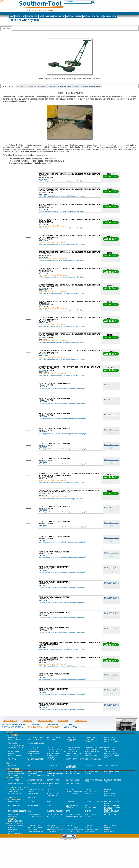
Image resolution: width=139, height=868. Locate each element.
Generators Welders (56, 752)
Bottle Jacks (71, 737)
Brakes (50, 802)
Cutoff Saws (14, 752)
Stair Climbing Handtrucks (110, 795)
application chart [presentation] (91, 86)
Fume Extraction (112, 772)
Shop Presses (33, 815)
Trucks (11, 797)
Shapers (12, 832)
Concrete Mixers (73, 750)
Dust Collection (35, 772)
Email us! (53, 10)
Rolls (30, 811)
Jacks (49, 792)
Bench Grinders (15, 802)
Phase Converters (112, 805)
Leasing (27, 720)
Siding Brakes (72, 756)
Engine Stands (14, 739)
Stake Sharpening (35, 832)
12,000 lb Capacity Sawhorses (16, 791)
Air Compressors (16, 748)
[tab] (6, 28)
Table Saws (51, 832)
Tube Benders (91, 815)
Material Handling (74, 16)
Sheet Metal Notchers (13, 816)
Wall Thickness (72, 784)
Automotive (20, 16)
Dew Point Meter (73, 780)
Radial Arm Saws (15, 834)
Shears (88, 811)
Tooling (100, 16)
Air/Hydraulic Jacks (36, 737)
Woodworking (110, 16)
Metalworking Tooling (72, 806)
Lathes (50, 805)
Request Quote (111, 384)
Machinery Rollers (74, 792)
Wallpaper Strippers (36, 775)
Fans (29, 765)
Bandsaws (51, 826)
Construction (32, 16)
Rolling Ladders (73, 774)
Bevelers (32, 802)
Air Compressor (15, 737)
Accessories (14, 780)
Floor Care (71, 772)
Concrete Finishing (55, 750)
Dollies (88, 790)
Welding (50, 775)
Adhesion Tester (35, 780)
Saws (30, 756)
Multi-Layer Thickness (37, 784)
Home (12, 16)
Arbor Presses (53, 737)
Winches (31, 797)
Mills (87, 805)
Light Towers (33, 754)
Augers (50, 748)
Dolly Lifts (109, 790)
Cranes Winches (92, 737)
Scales (88, 774)
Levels (11, 754)
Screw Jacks (91, 741)
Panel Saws (32, 830)
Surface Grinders (54, 815)
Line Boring (109, 832)
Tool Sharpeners (73, 815)
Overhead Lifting (16, 794)
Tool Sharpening (73, 832)
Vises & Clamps (111, 815)
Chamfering (71, 802)
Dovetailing (90, 826)
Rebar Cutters (15, 756)
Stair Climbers (111, 765)
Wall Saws (51, 759)
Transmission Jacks (36, 743)
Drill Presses (14, 805)
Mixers (88, 754)
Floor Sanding (72, 828)
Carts (49, 790)
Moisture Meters (16, 784)
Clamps (69, 826)
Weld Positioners (35, 817)
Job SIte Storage (112, 752)
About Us (81, 720)
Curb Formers (110, 750)
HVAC (41, 16)
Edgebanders (53, 828)
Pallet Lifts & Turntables (52, 795)
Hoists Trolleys (34, 739)
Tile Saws (12, 759)
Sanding (108, 830)
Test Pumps (13, 775)
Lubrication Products (71, 740)
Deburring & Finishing (94, 802)
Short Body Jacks (112, 741)
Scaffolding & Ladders (53, 756)
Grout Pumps (71, 752)
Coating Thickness (55, 780)
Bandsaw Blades (15, 821)
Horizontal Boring (93, 752)
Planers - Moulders (74, 830)
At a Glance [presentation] (8, 86)
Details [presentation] (21, 86)
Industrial (49, 16)
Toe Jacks (12, 743)
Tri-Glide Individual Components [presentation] (64, 86)
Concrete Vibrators (94, 759)
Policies (63, 720)
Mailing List (45, 720)
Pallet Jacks (33, 794)
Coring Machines (92, 750)
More (107, 792)
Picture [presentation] (6, 29)
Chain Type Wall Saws (94, 748)
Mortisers (13, 830)
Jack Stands (52, 739)
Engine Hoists (110, 737)
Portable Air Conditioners (72, 766)
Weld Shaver (52, 817)
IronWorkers (33, 805)
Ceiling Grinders (73, 748)
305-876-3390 (53, 727)
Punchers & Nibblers (17, 811)
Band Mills (90, 832)
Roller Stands (72, 794)
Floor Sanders (34, 752)
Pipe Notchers (91, 807)
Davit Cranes (71, 790)
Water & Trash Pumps (75, 759)
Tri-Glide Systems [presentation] (36, 86)
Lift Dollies (52, 765)
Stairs (107, 774)
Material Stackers (93, 792)
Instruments (60, 16)
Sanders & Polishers (56, 811)
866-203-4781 (38, 10)
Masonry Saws (53, 754)
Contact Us (10, 720)
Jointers (89, 828)
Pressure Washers (112, 754)
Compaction (109, 748)
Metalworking (89, 16)
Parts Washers (91, 739)
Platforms (32, 774)
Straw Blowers (92, 756)
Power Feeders (92, 830)
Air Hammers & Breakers (34, 749)
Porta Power (110, 739)
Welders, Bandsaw (74, 817)
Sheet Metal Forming (94, 765)
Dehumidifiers (14, 765)
